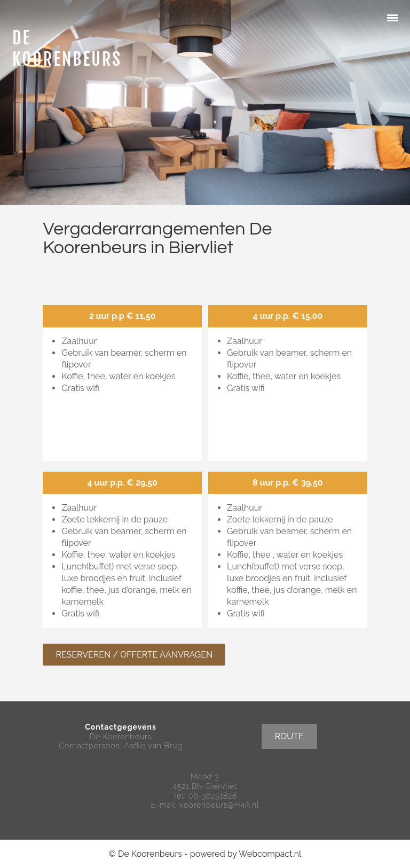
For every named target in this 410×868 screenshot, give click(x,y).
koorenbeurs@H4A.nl (220, 805)
